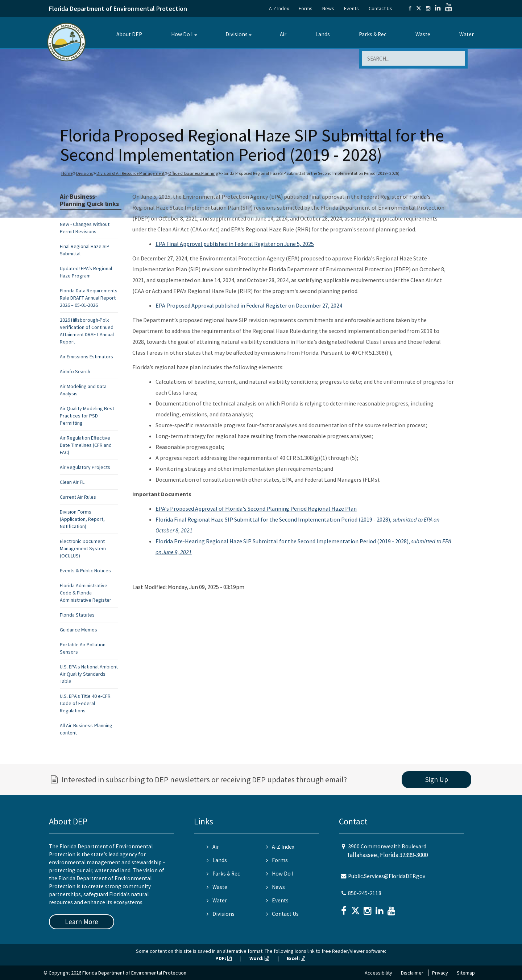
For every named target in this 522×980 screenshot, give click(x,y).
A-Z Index (279, 8)
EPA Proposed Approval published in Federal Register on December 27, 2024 (249, 305)
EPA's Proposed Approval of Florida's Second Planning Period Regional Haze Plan (256, 508)
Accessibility (378, 973)
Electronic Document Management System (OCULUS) (83, 548)
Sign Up (437, 779)
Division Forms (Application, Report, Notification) (82, 519)
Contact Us (380, 8)
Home (67, 173)
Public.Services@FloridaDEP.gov (387, 876)
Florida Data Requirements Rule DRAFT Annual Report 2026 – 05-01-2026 (89, 298)
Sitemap (466, 973)
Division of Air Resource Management (130, 173)
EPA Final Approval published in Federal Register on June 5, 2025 (235, 244)
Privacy (440, 973)
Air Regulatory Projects (85, 467)
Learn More (82, 922)
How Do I (182, 34)
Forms (306, 8)
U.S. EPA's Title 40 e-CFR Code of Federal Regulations (85, 703)
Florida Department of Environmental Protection (118, 9)
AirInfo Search (75, 371)
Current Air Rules (78, 497)
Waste (423, 34)
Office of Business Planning (193, 173)
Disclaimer (412, 973)
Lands (323, 34)
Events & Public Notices (85, 571)
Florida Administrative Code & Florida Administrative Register (86, 593)
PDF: (223, 958)
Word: (259, 958)
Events (351, 8)
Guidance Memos (78, 630)
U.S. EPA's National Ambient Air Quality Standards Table (89, 674)
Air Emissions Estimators (86, 357)
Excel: (296, 958)
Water (467, 34)
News (328, 8)
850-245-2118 (365, 893)
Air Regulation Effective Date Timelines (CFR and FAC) (86, 445)
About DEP (129, 34)
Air (283, 34)
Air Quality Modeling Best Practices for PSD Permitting (87, 416)
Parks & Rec (373, 34)
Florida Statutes (77, 615)
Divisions (237, 34)
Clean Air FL (72, 482)
